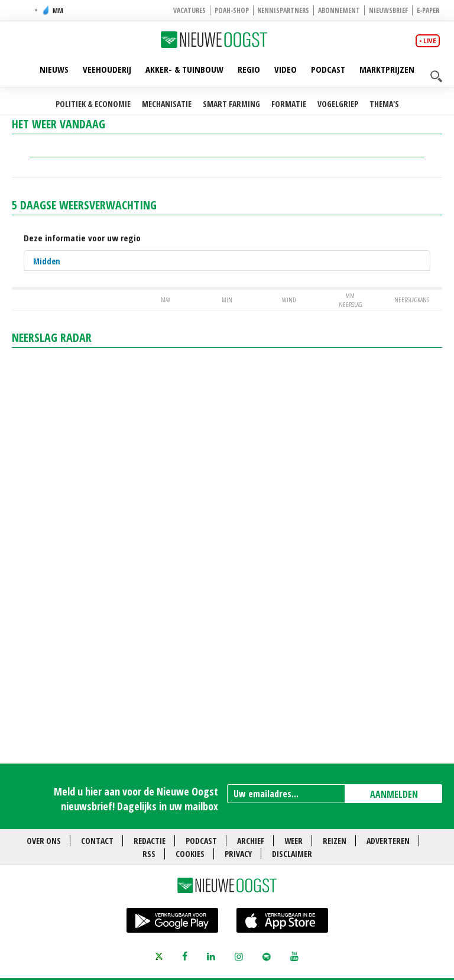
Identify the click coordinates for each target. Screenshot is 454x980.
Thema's (384, 104)
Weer (294, 841)
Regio (249, 69)
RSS (149, 854)
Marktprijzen (387, 69)
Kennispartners (283, 10)
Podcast (328, 69)
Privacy (238, 854)
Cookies (190, 854)
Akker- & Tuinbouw (184, 69)
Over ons (44, 841)
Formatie (289, 104)
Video (286, 69)
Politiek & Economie (93, 104)
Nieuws (54, 69)
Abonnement (339, 10)
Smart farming (231, 104)
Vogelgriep (338, 104)
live (430, 41)
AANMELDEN (394, 794)
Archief (251, 841)
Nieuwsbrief (388, 10)
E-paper (428, 10)
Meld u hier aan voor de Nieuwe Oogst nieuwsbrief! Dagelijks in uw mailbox (136, 799)
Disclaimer (292, 854)
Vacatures (189, 10)
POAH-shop (232, 10)
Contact (97, 841)
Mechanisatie (167, 104)
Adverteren (388, 841)
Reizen (335, 841)
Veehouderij (107, 69)
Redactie (150, 841)
